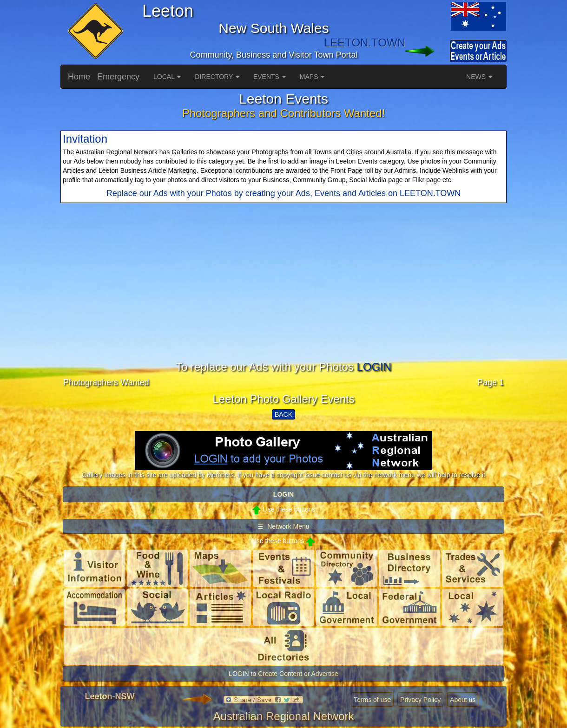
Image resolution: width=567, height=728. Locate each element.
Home (79, 77)
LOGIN (374, 367)
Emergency (118, 77)
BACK (283, 414)
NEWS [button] (479, 77)
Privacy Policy (420, 700)
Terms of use (372, 700)
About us (463, 700)
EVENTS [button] (270, 77)
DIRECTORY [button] (217, 77)
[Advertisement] (283, 296)
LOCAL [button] (167, 77)
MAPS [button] (312, 77)
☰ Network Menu (283, 526)
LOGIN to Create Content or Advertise (283, 674)
